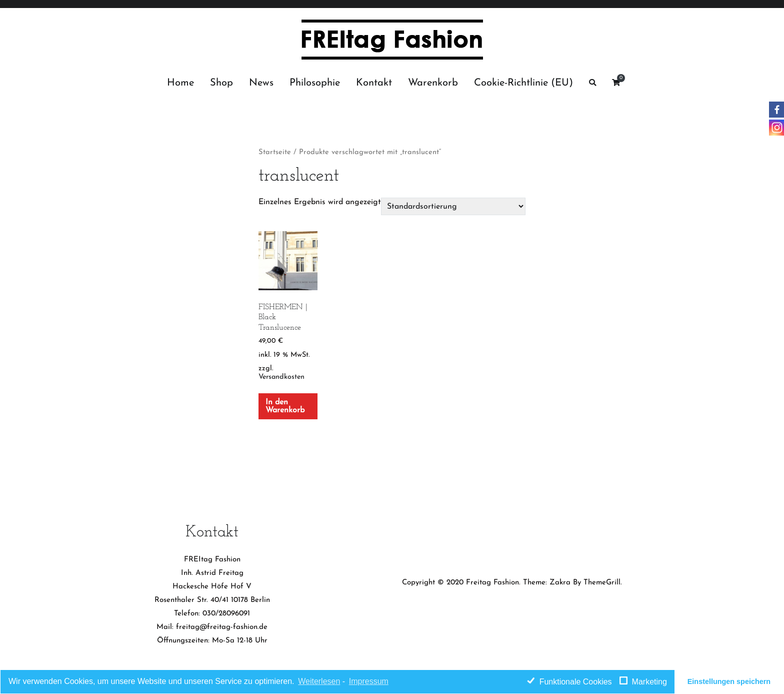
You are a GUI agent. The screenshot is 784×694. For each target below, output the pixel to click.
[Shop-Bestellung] (453, 206)
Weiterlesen (319, 681)
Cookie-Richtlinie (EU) (523, 83)
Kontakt (374, 83)
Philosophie (315, 83)
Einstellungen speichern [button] (729, 681)
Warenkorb (433, 83)
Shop (221, 83)
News (261, 83)
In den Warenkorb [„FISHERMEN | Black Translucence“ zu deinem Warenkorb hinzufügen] (285, 406)
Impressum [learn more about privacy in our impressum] (369, 681)
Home (180, 83)
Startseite (275, 152)
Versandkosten (281, 377)
